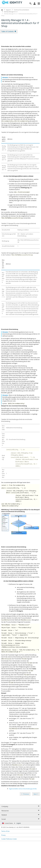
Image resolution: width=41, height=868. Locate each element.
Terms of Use (5, 831)
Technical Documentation (21, 10)
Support (8, 10)
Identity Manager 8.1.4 (11, 12)
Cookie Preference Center (9, 839)
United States (10, 823)
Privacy (3, 835)
